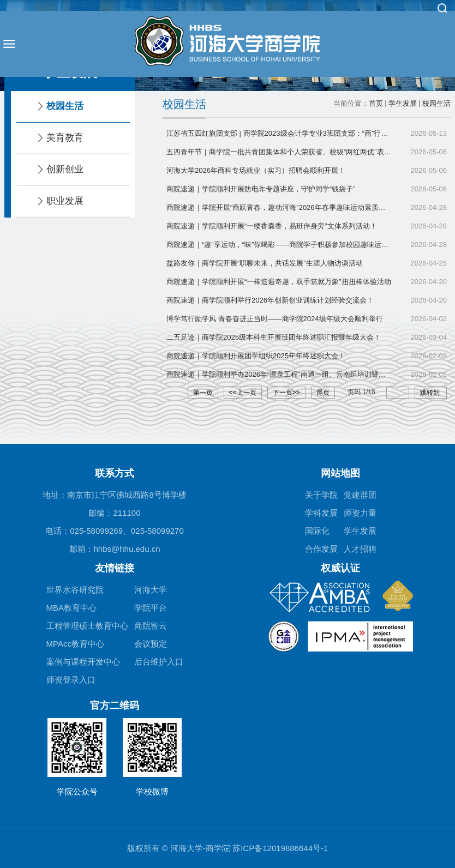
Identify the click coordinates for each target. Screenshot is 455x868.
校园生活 (436, 103)
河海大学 (151, 590)
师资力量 (360, 513)
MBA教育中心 (72, 608)
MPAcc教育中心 (75, 644)
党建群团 (360, 495)
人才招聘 (360, 549)
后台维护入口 (159, 662)
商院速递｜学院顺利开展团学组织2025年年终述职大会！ (256, 356)
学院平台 (151, 608)
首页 (376, 103)
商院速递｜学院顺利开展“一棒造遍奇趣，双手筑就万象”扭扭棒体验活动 (279, 282)
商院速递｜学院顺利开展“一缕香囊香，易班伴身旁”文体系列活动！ (272, 226)
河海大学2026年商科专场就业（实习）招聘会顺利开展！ (256, 170)
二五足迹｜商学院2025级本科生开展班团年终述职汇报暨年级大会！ (274, 337)
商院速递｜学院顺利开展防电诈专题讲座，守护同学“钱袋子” (261, 189)
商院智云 (151, 626)
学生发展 (403, 103)
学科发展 (321, 513)
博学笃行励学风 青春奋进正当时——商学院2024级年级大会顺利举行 (275, 319)
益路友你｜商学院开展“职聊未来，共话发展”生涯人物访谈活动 (265, 263)
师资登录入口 (71, 680)
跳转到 (431, 393)
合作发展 (321, 549)
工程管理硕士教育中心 (87, 626)
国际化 (317, 531)
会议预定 (151, 644)
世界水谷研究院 (75, 590)
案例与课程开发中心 (83, 662)
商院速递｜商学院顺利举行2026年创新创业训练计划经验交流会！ (270, 300)
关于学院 (321, 495)
